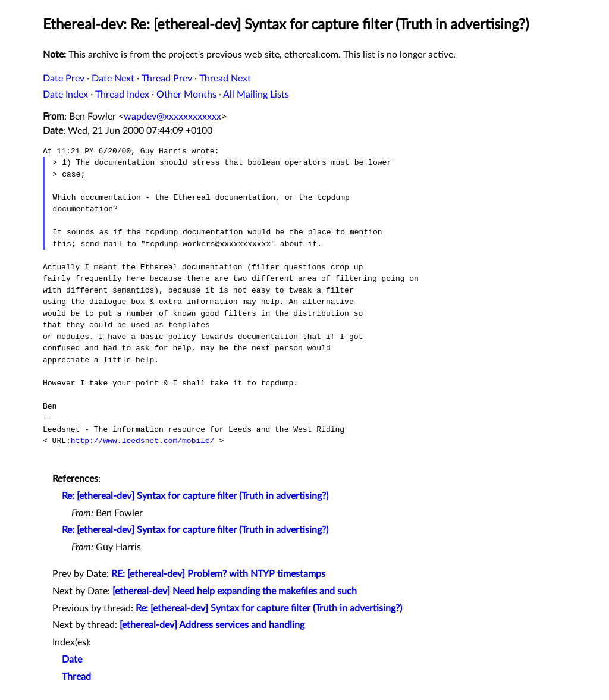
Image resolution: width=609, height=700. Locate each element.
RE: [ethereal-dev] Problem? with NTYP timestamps (218, 574)
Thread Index (122, 95)
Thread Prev (167, 79)
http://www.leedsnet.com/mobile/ (143, 441)
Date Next (113, 79)
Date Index (65, 95)
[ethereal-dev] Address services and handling (212, 625)
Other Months (186, 95)
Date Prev (64, 79)
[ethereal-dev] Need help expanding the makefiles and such (235, 591)
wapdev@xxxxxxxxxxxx (172, 117)
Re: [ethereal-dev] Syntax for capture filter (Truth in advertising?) (195, 496)
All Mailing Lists (256, 95)
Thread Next (225, 79)
